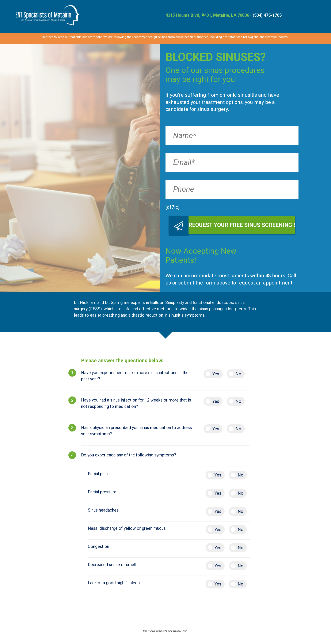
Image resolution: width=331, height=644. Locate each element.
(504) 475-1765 (267, 15)
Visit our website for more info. (165, 631)
